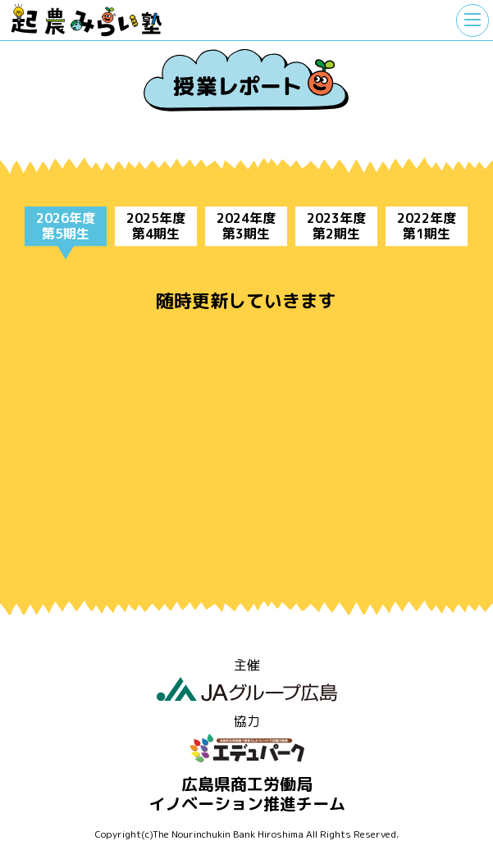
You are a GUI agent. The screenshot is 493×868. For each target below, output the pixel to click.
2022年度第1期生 (427, 226)
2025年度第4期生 (156, 226)
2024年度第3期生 (246, 226)
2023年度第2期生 (336, 226)
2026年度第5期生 (66, 226)
